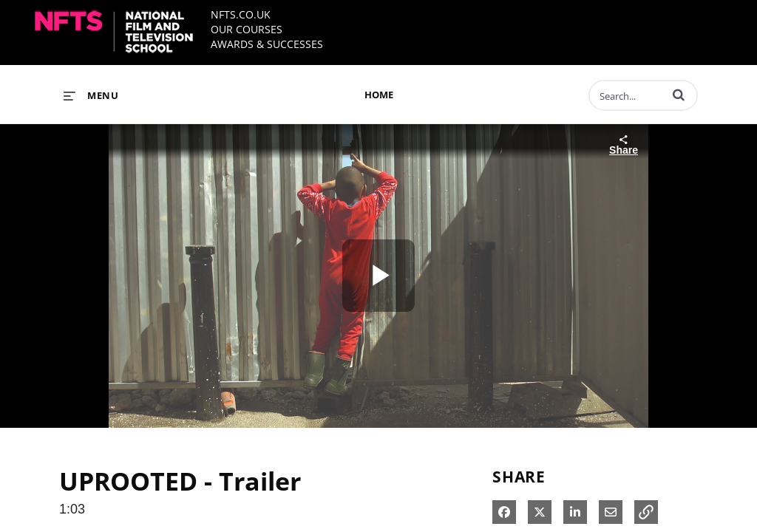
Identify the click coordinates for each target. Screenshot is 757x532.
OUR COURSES (247, 29)
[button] (679, 95)
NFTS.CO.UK (241, 14)
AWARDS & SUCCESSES (267, 44)
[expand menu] (91, 95)
